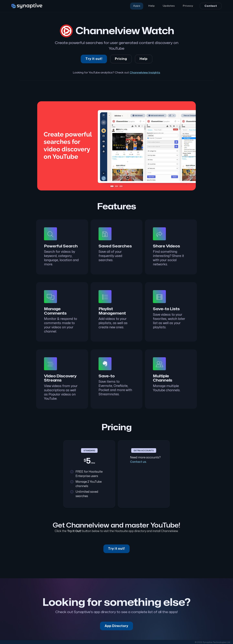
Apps (137, 6)
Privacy (188, 6)
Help (151, 6)
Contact (211, 6)
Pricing (121, 59)
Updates (169, 6)
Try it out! (94, 59)
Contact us (138, 462)
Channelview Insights (145, 73)
